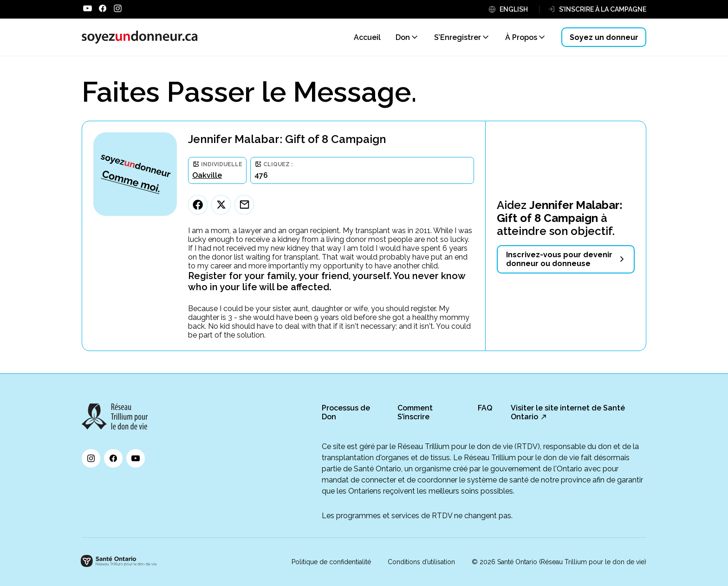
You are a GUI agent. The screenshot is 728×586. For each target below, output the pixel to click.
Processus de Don (346, 412)
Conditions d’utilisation (421, 562)
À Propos (521, 37)
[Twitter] (221, 205)
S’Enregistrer (458, 37)
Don (403, 37)
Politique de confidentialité (331, 562)
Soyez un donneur (604, 37)
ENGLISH (514, 9)
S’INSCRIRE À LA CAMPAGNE (603, 9)
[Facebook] (198, 205)
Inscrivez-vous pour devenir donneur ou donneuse (559, 259)
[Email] (244, 205)
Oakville (207, 175)
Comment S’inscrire (415, 412)
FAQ (485, 408)
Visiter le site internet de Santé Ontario (568, 412)
